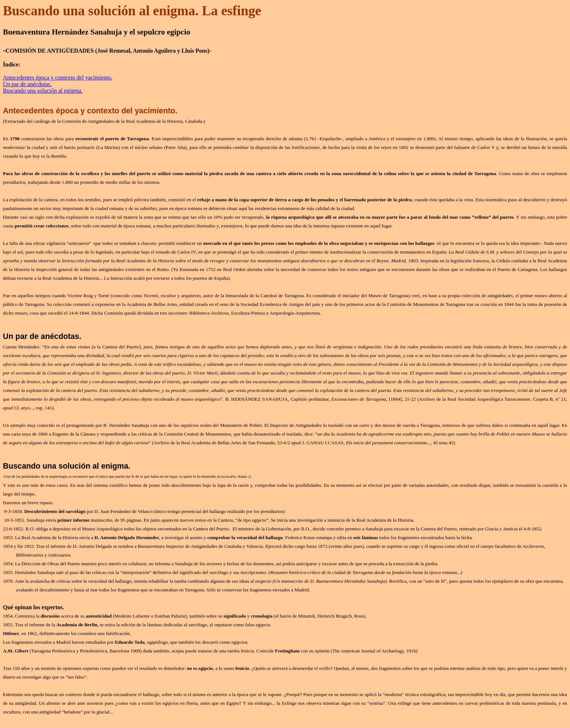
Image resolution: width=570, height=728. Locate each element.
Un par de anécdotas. (27, 84)
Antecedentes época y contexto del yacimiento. (58, 78)
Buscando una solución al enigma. (43, 91)
